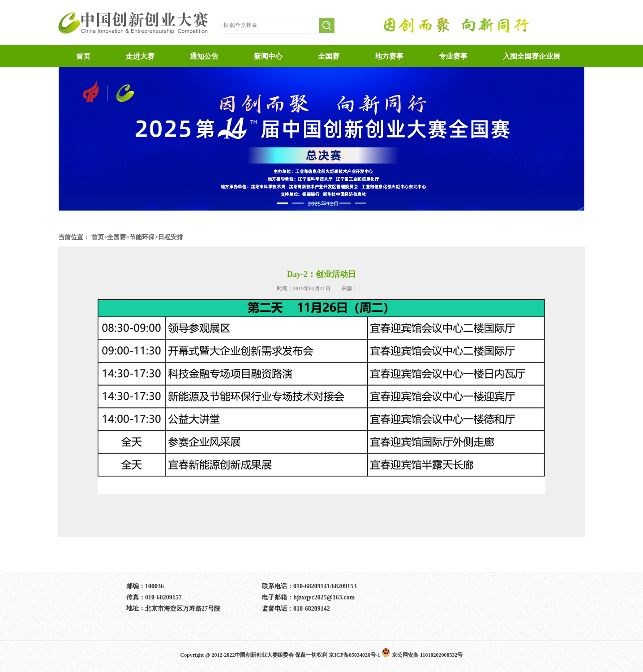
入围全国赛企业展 (532, 56)
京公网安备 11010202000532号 (422, 655)
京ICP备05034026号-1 (354, 655)
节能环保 (142, 237)
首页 (98, 237)
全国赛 (329, 56)
